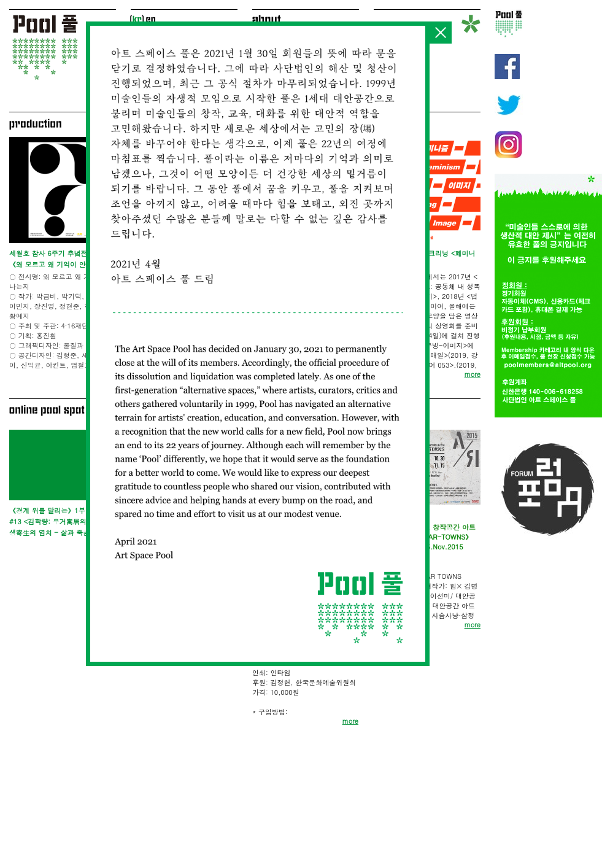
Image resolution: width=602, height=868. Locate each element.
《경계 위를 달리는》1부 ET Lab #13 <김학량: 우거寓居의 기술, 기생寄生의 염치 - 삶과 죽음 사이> (61, 521)
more (350, 721)
